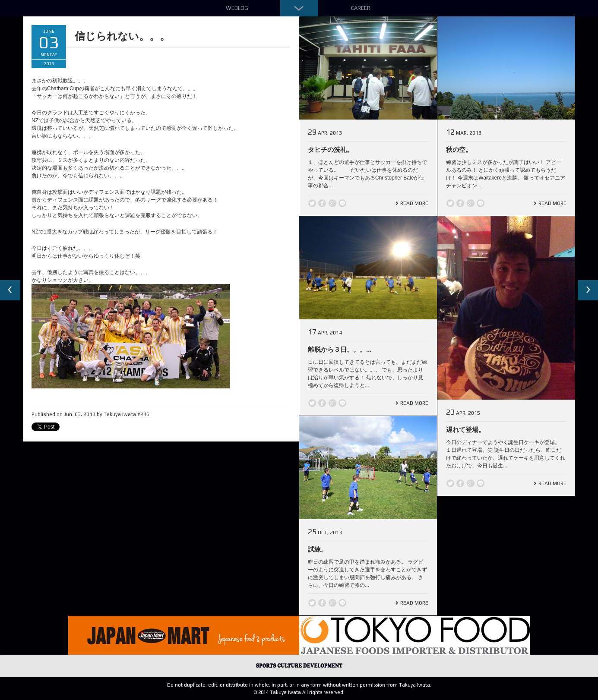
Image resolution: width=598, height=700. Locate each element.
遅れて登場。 (465, 430)
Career (361, 8)
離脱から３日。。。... (340, 349)
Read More (414, 203)
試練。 (318, 549)
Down (299, 8)
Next (588, 290)
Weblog (237, 8)
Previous (10, 290)
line (342, 203)
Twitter (312, 203)
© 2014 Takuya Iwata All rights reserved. (299, 692)
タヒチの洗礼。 (331, 150)
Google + (332, 203)
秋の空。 (459, 150)
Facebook (322, 203)
